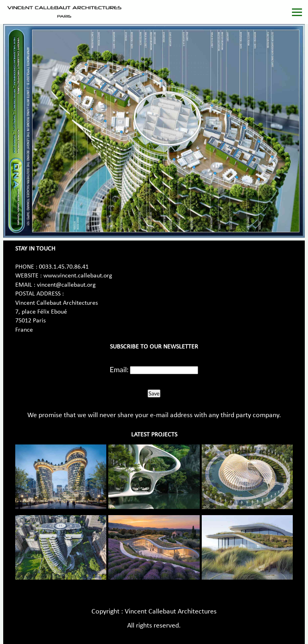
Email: (119, 369)
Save (154, 393)
